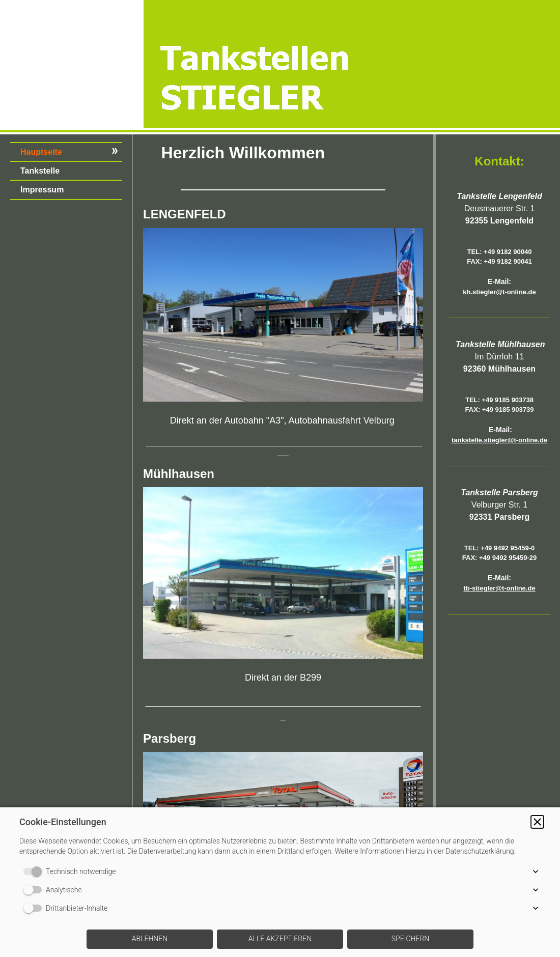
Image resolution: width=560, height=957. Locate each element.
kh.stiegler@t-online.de (499, 292)
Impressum (42, 190)
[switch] (35, 871)
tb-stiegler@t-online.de (499, 588)
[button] (537, 822)
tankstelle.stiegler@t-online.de (499, 440)
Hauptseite (41, 152)
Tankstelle (40, 171)
